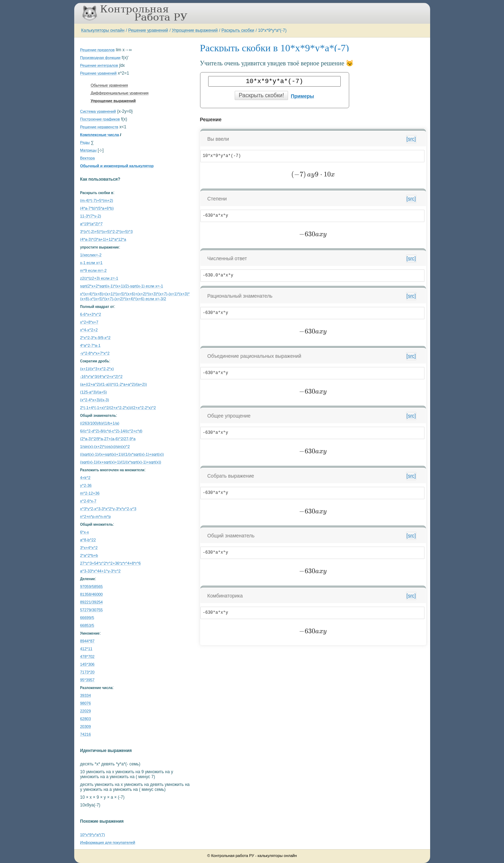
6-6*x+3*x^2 (91, 314)
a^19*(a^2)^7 (92, 224)
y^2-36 (86, 485)
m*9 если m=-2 (93, 270)
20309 (86, 727)
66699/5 (87, 618)
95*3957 (87, 680)
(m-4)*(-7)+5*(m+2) (97, 200)
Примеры (303, 96)
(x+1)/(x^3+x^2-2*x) (97, 369)
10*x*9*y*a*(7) (93, 835)
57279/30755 (92, 610)
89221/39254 (92, 602)
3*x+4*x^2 (89, 548)
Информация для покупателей (108, 842)
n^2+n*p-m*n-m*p (96, 517)
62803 (86, 719)
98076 (86, 703)
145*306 (87, 664)
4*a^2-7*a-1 (90, 345)
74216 (86, 734)
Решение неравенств (99, 127)
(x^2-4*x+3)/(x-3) (95, 400)
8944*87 (87, 641)
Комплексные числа (100, 135)
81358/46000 (92, 594)
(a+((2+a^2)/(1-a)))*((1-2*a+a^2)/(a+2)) (114, 384)
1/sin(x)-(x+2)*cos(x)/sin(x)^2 (105, 447)
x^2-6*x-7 (88, 501)
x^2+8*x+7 (89, 322)
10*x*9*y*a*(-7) (272, 30)
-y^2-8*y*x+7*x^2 (95, 353)
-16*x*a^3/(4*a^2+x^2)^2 (101, 377)
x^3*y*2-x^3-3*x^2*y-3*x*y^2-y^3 (108, 509)
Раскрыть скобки (238, 30)
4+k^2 (85, 478)
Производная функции (100, 58)
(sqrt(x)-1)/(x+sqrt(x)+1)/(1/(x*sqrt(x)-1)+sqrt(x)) (121, 462)
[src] (411, 139)
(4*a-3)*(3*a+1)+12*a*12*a (103, 239)
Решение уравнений (148, 30)
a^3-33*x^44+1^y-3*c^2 (101, 571)
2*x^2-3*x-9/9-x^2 (95, 338)
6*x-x (85, 532)
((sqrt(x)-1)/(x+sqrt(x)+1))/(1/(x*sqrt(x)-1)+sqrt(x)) (122, 454)
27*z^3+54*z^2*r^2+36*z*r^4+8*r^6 (111, 563)
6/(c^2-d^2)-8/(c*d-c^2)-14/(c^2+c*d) (111, 431)
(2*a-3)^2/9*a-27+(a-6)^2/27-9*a (108, 439)
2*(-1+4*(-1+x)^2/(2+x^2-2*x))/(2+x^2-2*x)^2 (118, 408)
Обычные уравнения (109, 85)
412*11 (86, 649)
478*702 (87, 657)
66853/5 (87, 625)
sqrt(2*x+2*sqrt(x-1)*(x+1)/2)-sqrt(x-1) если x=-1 (122, 286)
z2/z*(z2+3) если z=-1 (99, 278)
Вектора (88, 158)
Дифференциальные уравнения (120, 93)
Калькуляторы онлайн (103, 30)
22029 (86, 711)
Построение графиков (100, 119)
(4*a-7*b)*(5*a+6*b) (97, 208)
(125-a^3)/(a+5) (94, 392)
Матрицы (89, 150)
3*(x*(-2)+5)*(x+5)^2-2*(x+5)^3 (107, 232)
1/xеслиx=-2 (91, 255)
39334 (86, 695)
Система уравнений (98, 111)
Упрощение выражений (195, 30)
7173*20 (87, 672)
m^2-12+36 (90, 493)
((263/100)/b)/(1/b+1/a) (100, 423)
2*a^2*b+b (89, 555)
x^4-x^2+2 (89, 330)
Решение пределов (98, 50)
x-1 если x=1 (92, 263)
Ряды (85, 142)
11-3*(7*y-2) (91, 216)
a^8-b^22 (88, 540)
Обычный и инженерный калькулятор (117, 166)
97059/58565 (92, 587)
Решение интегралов (99, 65)
